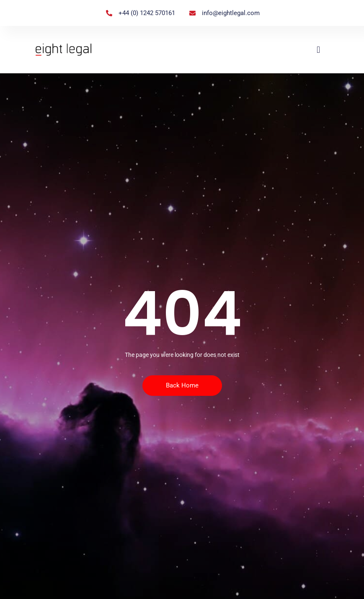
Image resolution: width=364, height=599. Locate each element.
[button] (318, 50)
